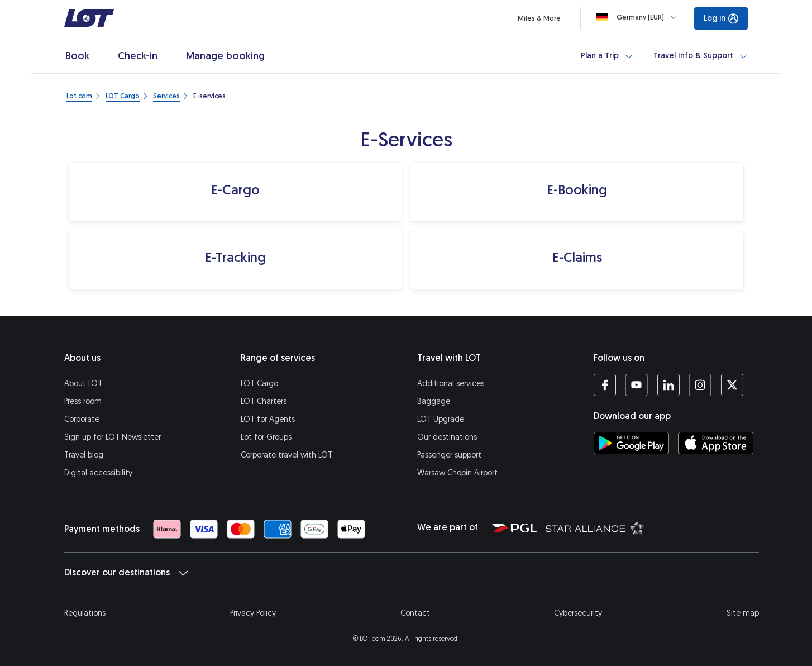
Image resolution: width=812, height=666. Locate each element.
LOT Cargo (259, 384)
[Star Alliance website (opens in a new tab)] (595, 527)
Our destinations (447, 437)
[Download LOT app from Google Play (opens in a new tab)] (631, 443)
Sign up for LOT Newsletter (113, 437)
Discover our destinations (126, 573)
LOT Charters (264, 401)
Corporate (82, 419)
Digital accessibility (98, 473)
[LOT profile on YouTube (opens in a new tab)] (636, 385)
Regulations (85, 613)
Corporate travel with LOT (286, 455)
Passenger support (449, 455)
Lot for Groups (266, 437)
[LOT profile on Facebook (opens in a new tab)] (605, 385)
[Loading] (639, 17)
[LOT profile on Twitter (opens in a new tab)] (732, 385)
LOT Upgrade (441, 419)
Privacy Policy (253, 613)
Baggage (434, 401)
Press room (83, 401)
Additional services (451, 384)
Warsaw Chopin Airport (457, 473)
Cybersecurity (578, 613)
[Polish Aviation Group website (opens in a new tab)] (514, 527)
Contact (415, 613)
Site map (743, 613)
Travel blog (84, 455)
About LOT (83, 384)
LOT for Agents (268, 419)
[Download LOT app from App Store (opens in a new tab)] (716, 443)
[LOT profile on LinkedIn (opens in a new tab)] (668, 385)
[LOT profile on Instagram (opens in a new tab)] (700, 385)
